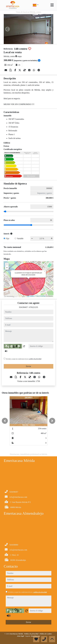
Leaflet (32, 296)
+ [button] (7, 264)
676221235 (34, 307)
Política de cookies (46, 634)
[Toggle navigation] (52, 5)
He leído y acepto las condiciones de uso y (24, 359)
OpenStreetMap (41, 296)
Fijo (8, 238)
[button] (5, 421)
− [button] (7, 268)
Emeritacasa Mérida (17, 634)
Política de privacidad (32, 634)
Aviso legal (21, 636)
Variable (20, 238)
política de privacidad (35, 359)
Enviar (28, 366)
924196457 (23, 307)
